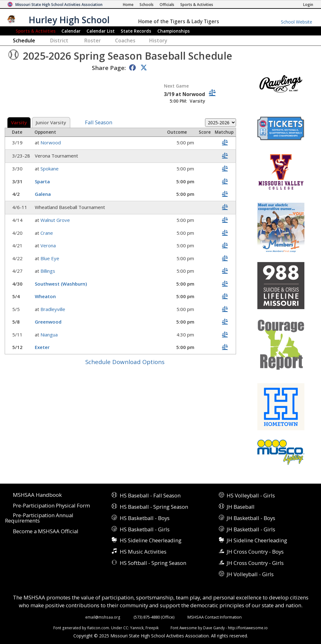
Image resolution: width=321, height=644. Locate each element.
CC (126, 628)
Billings (48, 271)
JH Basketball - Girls (251, 529)
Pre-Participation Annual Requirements (39, 518)
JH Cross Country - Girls (255, 563)
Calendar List (101, 31)
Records (136, 31)
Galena (43, 194)
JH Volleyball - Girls (250, 574)
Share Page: (109, 68)
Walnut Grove (56, 220)
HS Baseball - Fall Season (150, 495)
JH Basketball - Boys (251, 518)
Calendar (71, 31)
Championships (174, 31)
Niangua (50, 335)
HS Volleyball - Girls (251, 495)
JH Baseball (241, 507)
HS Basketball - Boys (145, 518)
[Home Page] (128, 5)
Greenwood (49, 322)
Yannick (137, 628)
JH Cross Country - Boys (255, 552)
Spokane (50, 169)
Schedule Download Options (125, 362)
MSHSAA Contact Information (215, 617)
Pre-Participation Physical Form (51, 506)
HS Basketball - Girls (145, 529)
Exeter (43, 347)
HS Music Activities (143, 552)
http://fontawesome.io (248, 628)
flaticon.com (98, 628)
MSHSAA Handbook (37, 495)
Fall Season (99, 123)
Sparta (43, 181)
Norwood (51, 142)
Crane (47, 233)
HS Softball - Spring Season (153, 563)
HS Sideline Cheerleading (151, 540)
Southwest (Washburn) (61, 284)
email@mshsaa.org (103, 617)
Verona (49, 245)
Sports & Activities (36, 31)
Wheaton (46, 296)
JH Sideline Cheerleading (257, 540)
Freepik (152, 628)
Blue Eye (50, 258)
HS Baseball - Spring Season (154, 507)
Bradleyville (53, 309)
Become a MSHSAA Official (46, 531)
